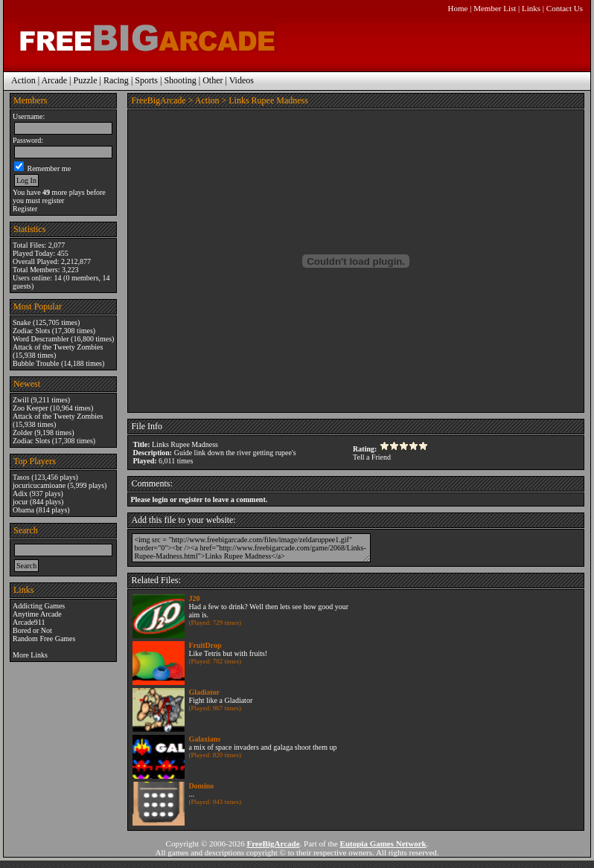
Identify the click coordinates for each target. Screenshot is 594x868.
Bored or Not (32, 630)
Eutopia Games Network (383, 843)
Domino (201, 786)
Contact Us (565, 8)
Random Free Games (44, 639)
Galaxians (204, 739)
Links (531, 8)
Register (25, 209)
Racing (116, 80)
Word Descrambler (41, 339)
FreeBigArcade (158, 100)
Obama (23, 510)
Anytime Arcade (37, 614)
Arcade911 (29, 622)
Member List (495, 8)
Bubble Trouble (36, 363)
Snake (22, 322)
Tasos (21, 477)
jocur (20, 502)
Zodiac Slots (31, 331)
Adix (20, 494)
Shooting (180, 80)
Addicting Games (39, 606)
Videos (242, 80)
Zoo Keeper (30, 408)
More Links (30, 655)
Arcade (54, 80)
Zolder (23, 433)
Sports (146, 80)
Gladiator (204, 692)
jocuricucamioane (39, 485)
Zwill (21, 400)
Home (458, 8)
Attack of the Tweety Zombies (58, 347)
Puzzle (85, 80)
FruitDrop (205, 645)
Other (213, 80)
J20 (194, 598)
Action (23, 80)
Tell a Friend (372, 457)
